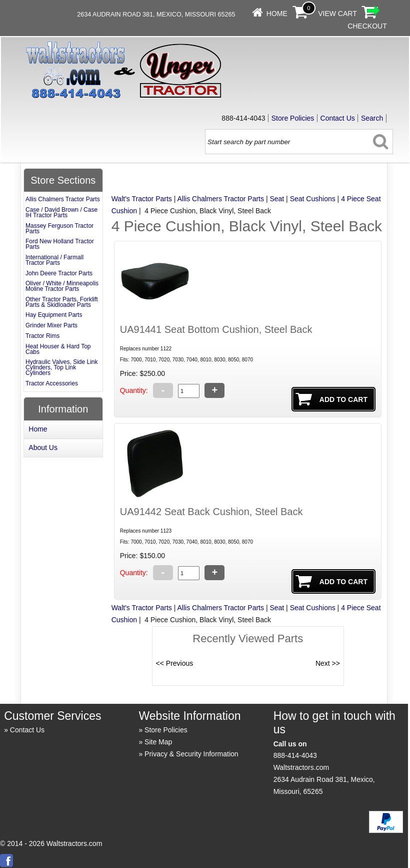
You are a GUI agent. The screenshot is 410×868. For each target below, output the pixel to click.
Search (372, 118)
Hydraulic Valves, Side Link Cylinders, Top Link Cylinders (62, 367)
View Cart (337, 14)
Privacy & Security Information (191, 754)
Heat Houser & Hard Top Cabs (58, 349)
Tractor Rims (42, 336)
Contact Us (338, 118)
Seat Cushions (313, 199)
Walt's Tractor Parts (142, 199)
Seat (277, 199)
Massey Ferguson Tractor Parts (59, 229)
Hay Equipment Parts (54, 315)
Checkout (367, 26)
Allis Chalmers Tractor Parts (221, 199)
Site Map (158, 742)
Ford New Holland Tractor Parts (60, 244)
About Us (43, 448)
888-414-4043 (295, 755)
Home (277, 14)
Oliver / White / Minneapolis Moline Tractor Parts (62, 286)
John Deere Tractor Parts (59, 273)
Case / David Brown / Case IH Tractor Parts (61, 212)
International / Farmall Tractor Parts (54, 260)
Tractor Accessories (52, 383)
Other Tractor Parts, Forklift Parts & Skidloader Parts (62, 302)
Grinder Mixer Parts (51, 325)
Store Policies (293, 118)
